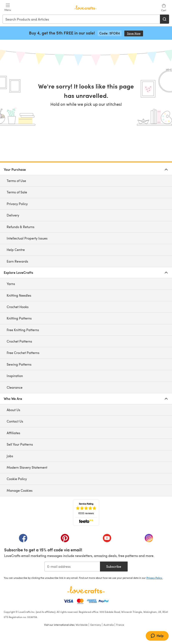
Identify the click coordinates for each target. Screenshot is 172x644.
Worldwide (82, 625)
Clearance (15, 387)
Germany (96, 625)
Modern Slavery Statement (27, 467)
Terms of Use (16, 181)
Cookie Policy (17, 479)
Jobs (10, 456)
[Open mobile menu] (8, 7)
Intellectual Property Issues (27, 238)
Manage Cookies (20, 490)
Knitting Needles (19, 295)
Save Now (135, 33)
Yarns (11, 284)
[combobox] (81, 19)
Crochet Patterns (19, 341)
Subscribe (114, 566)
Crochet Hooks (18, 307)
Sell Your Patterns (20, 444)
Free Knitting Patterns (23, 330)
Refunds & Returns (21, 227)
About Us (13, 410)
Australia (109, 625)
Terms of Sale (17, 192)
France (120, 625)
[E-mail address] (72, 567)
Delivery (13, 215)
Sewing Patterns (19, 364)
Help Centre (16, 250)
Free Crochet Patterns (23, 353)
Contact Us (15, 421)
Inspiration (15, 376)
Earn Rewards (17, 261)
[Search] (165, 19)
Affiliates (13, 433)
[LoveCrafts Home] (86, 590)
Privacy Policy (17, 204)
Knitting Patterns (19, 318)
